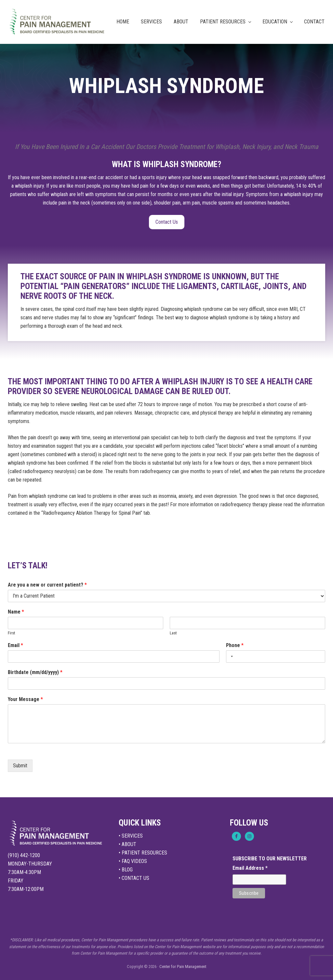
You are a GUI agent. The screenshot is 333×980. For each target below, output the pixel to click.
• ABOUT (127, 844)
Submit (20, 766)
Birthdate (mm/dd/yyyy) (35, 672)
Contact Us (167, 222)
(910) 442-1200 (24, 855)
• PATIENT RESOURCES (143, 853)
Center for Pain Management (183, 967)
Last (173, 633)
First (12, 633)
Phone (235, 645)
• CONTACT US (134, 878)
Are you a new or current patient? (47, 585)
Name (16, 612)
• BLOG (126, 870)
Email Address (250, 868)
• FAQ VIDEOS (133, 861)
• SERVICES (131, 836)
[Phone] (276, 656)
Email (15, 645)
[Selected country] (231, 656)
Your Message (25, 699)
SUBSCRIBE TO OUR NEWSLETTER (270, 859)
